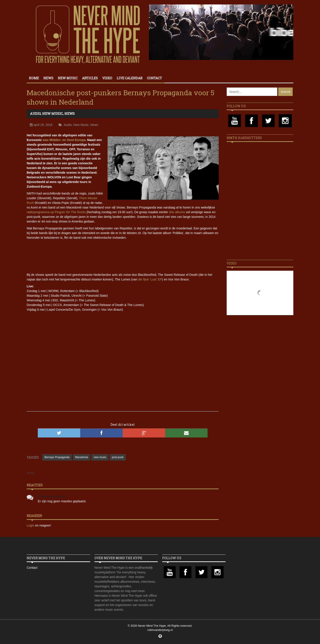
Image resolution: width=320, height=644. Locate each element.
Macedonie (82, 457)
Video (107, 78)
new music (100, 457)
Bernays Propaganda (57, 457)
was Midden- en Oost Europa (64, 140)
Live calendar (130, 78)
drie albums (177, 212)
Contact (154, 78)
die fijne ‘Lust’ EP (150, 279)
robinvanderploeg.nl (160, 630)
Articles (90, 78)
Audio (35, 113)
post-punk (118, 457)
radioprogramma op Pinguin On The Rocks (56, 212)
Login (31, 525)
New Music (68, 78)
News (48, 78)
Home (34, 78)
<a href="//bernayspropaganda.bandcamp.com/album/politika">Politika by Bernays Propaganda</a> (123, 256)
